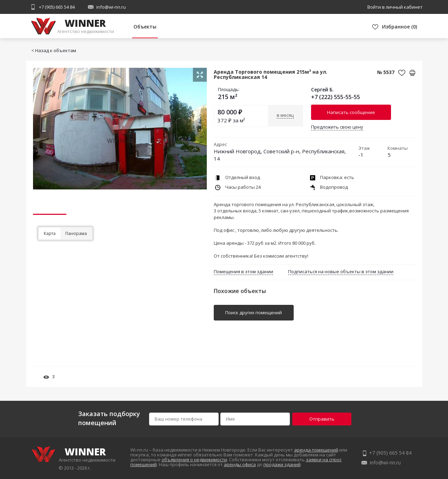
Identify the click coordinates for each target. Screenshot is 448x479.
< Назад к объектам (54, 50)
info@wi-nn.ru (111, 7)
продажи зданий (282, 464)
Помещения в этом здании (243, 271)
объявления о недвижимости (194, 460)
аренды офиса (240, 464)
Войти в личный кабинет (395, 7)
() (400, 27)
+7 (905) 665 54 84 (57, 7)
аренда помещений (316, 450)
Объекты (145, 27)
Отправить (322, 419)
